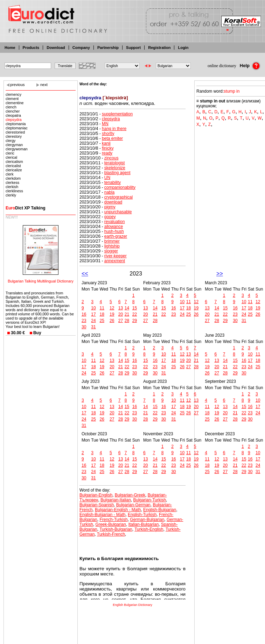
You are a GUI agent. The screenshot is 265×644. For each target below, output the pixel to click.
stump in (232, 91)
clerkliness (14, 191)
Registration (159, 48)
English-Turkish (142, 515)
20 (121, 314)
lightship (112, 246)
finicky (108, 148)
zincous (111, 158)
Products (31, 48)
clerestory (14, 136)
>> (220, 274)
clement (12, 99)
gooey (110, 217)
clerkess (12, 183)
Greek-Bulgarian (111, 524)
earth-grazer (116, 236)
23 (84, 321)
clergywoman (17, 149)
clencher (13, 111)
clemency (13, 94)
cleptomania (16, 124)
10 (93, 308)
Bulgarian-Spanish (97, 505)
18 (102, 314)
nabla (109, 192)
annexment (115, 261)
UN (107, 178)
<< (85, 274)
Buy (37, 333)
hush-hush (114, 231)
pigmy (110, 207)
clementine (15, 103)
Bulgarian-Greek (130, 495)
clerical (11, 157)
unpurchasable (118, 212)
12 (112, 308)
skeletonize (115, 168)
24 (93, 321)
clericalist (13, 166)
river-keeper (116, 256)
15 (135, 308)
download (113, 202)
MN (105, 124)
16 (84, 314)
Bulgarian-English (96, 495)
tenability (113, 183)
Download (56, 48)
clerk (10, 174)
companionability (120, 187)
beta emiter (112, 138)
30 (84, 327)
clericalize (14, 170)
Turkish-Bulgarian (116, 529)
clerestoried (15, 132)
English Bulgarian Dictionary (132, 605)
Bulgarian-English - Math (118, 510)
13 (121, 308)
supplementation (117, 114)
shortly (108, 134)
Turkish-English (149, 529)
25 (102, 321)
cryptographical (118, 197)
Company (81, 48)
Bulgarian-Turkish (150, 500)
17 (93, 314)
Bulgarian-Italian (116, 500)
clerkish (12, 187)
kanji (106, 143)
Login (183, 48)
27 (121, 321)
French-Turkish (113, 520)
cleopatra (13, 115)
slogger (111, 251)
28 (127, 321)
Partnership (108, 48)
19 (112, 314)
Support (133, 48)
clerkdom (13, 178)
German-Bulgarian (147, 520)
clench (11, 107)
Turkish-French (111, 534)
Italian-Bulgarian (144, 524)
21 (127, 314)
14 (127, 308)
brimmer (112, 241)
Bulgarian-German (133, 505)
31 (93, 327)
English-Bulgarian (160, 510)
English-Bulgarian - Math (102, 515)
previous (18, 85)
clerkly (11, 195)
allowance (114, 227)
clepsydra (14, 120)
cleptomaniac (17, 128)
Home (10, 48)
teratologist (115, 163)
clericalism (14, 162)
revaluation (115, 222)
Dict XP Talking (26, 208)
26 (112, 321)
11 (102, 308)
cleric (10, 153)
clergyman (14, 145)
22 (135, 314)
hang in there (114, 129)
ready (107, 153)
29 (135, 321)
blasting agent (117, 173)
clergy (11, 141)
